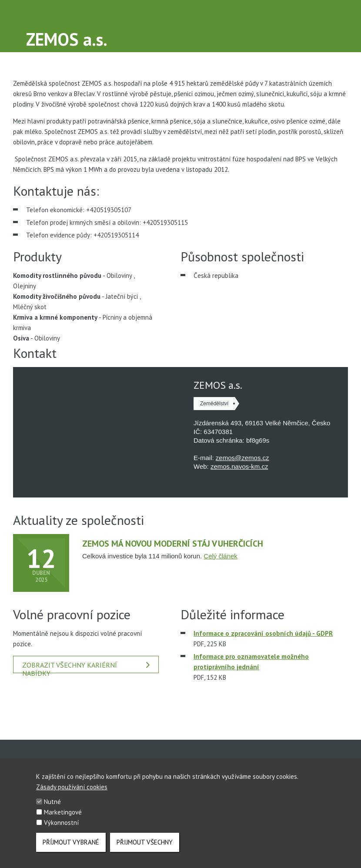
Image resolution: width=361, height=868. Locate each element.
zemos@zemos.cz (242, 458)
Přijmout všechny (145, 842)
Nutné (52, 802)
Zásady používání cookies (72, 787)
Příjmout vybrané (71, 842)
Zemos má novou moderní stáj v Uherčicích (173, 544)
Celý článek (221, 556)
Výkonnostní (61, 823)
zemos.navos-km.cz (239, 466)
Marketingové (63, 813)
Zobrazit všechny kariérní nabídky (86, 667)
